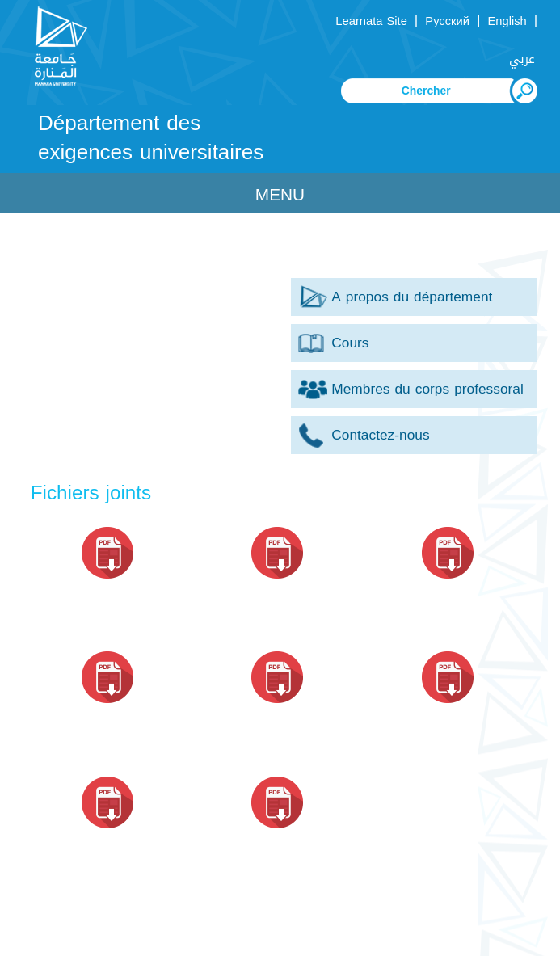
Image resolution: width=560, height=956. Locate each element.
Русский (447, 21)
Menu (280, 195)
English (507, 21)
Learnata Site (371, 21)
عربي (522, 59)
